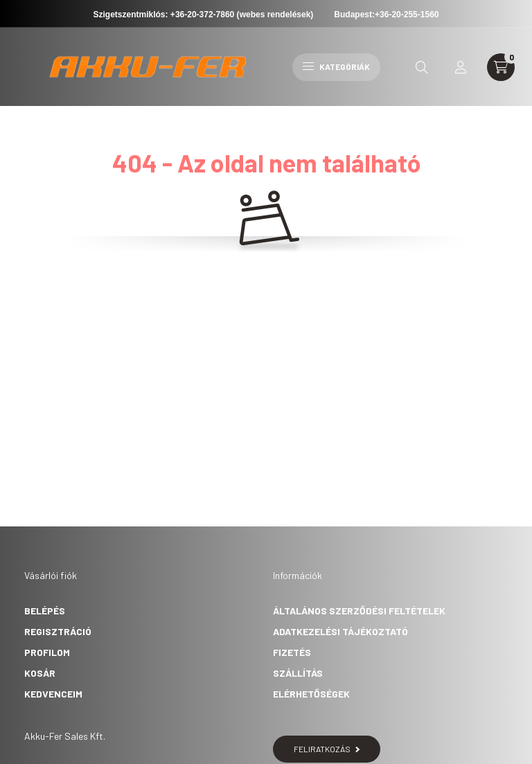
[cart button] (501, 67)
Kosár (40, 673)
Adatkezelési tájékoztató (340, 631)
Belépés (45, 611)
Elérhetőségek (311, 694)
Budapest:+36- (386, 15)
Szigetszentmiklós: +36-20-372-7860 (164, 15)
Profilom (47, 652)
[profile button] (461, 67)
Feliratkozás (327, 749)
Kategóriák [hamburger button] (336, 66)
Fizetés (292, 652)
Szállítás (298, 673)
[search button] (422, 67)
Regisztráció (58, 631)
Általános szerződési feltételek (359, 611)
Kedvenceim (53, 694)
